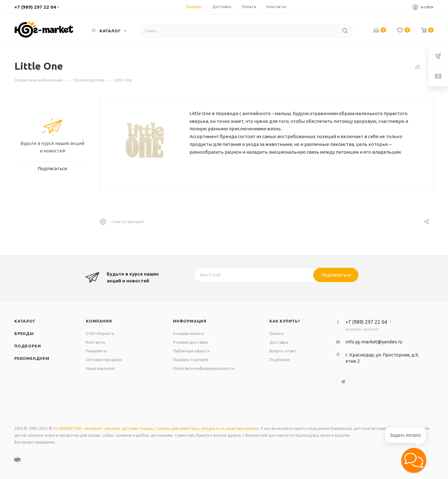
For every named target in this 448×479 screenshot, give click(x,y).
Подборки (28, 346)
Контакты (96, 342)
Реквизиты (96, 351)
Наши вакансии (100, 368)
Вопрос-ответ (283, 351)
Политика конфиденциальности (204, 368)
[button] (414, 460)
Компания (99, 321)
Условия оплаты (189, 333)
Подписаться (336, 275)
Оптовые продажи (104, 360)
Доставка (279, 342)
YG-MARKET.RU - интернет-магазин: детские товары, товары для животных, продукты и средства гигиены (156, 428)
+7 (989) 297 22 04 (35, 7)
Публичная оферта (191, 351)
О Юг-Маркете (100, 333)
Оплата (277, 333)
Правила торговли (191, 360)
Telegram (343, 382)
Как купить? (285, 321)
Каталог (25, 321)
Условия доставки (190, 342)
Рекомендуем (32, 358)
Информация (190, 321)
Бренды (24, 333)
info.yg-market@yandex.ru (374, 342)
